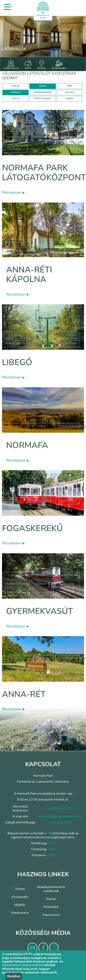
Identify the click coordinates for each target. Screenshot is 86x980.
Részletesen (13, 192)
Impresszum (51, 915)
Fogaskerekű (32, 528)
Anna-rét (24, 694)
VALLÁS (15, 99)
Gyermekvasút (40, 611)
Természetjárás (45, 137)
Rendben (14, 976)
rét (41, 242)
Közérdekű (51, 907)
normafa (15, 251)
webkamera (11, 65)
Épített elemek (15, 147)
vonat (41, 584)
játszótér (68, 667)
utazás (68, 584)
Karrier (51, 899)
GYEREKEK (15, 92)
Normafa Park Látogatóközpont (44, 173)
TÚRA (70, 86)
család (15, 501)
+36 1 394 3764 (60, 822)
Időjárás (20, 905)
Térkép (20, 889)
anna (15, 242)
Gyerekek (15, 137)
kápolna (68, 242)
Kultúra (68, 137)
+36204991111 (60, 808)
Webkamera (20, 913)
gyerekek (41, 501)
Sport (41, 128)
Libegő (17, 362)
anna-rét (15, 675)
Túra (68, 128)
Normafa (27, 445)
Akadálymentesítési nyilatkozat (51, 889)
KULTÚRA (70, 92)
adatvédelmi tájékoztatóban (23, 965)
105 (52, 849)
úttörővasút (43, 575)
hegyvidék (41, 251)
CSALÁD (16, 86)
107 (52, 843)
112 (51, 855)
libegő (41, 343)
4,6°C (28, 65)
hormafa (15, 667)
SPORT (43, 86)
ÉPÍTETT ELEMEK (43, 99)
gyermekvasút (18, 584)
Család (15, 128)
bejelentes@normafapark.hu (60, 816)
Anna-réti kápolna (29, 275)
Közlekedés (20, 897)
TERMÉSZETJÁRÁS (43, 92)
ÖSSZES (70, 99)
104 (48, 833)
